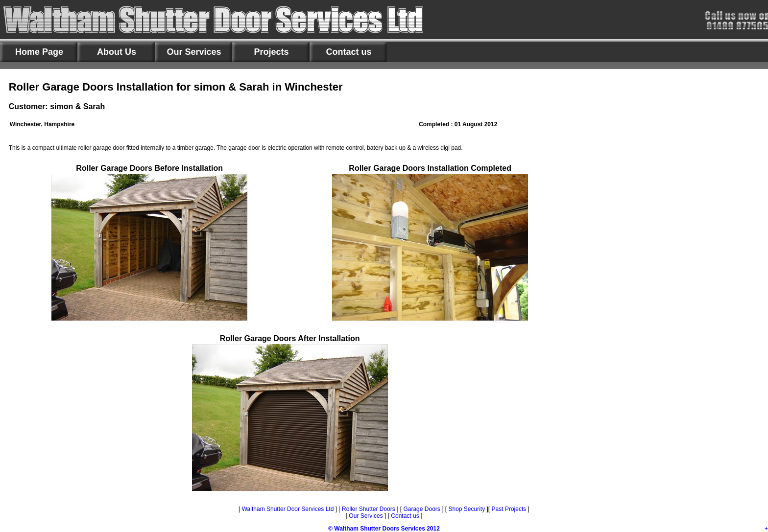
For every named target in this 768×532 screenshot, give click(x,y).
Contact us (405, 516)
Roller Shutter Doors (368, 509)
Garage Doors (421, 509)
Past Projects (509, 509)
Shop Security (466, 509)
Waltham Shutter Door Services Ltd (289, 509)
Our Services (366, 516)
